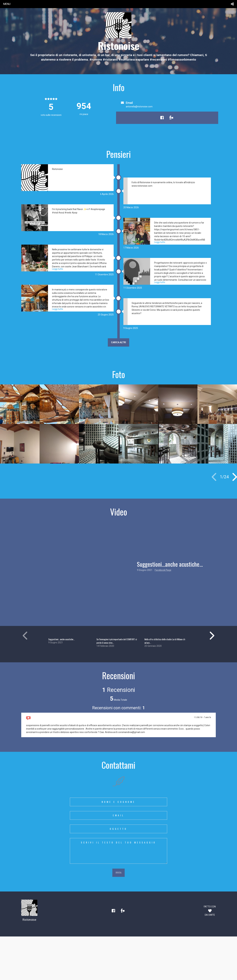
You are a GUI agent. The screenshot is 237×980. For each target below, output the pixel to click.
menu (7, 4)
